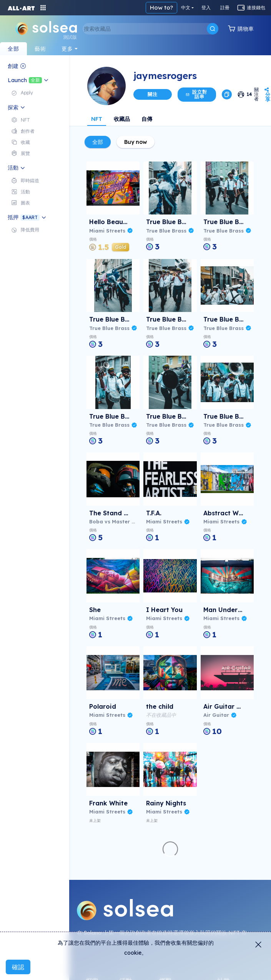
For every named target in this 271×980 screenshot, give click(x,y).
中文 (186, 7)
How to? (161, 7)
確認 (18, 967)
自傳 (147, 119)
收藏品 (122, 119)
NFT (97, 119)
